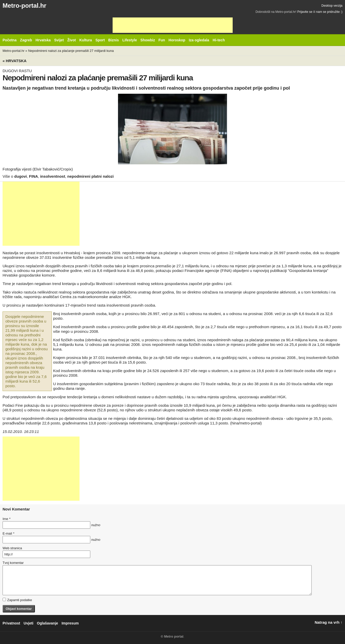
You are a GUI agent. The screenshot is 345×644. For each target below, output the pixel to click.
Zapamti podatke (17, 600)
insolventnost (53, 176)
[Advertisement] (173, 25)
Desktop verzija (332, 6)
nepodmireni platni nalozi (90, 176)
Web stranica (12, 548)
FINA (33, 176)
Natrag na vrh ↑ (329, 622)
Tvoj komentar (13, 563)
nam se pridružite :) (329, 12)
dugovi (21, 176)
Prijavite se (305, 12)
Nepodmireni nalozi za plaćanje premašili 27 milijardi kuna (71, 51)
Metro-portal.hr (24, 6)
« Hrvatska (14, 61)
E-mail (8, 533)
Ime (6, 519)
